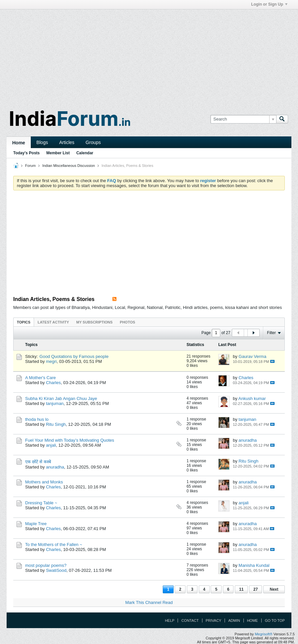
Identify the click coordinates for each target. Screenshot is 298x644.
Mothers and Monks (44, 482)
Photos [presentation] (127, 322)
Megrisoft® (263, 634)
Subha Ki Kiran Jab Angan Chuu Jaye (61, 398)
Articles (67, 142)
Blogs (42, 142)
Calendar (85, 153)
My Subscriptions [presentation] (95, 322)
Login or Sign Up (269, 4)
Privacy (213, 620)
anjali (51, 445)
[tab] (24, 322)
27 (255, 589)
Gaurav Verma (252, 356)
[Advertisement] (149, 56)
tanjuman (55, 403)
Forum (30, 166)
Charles (53, 383)
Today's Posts (26, 153)
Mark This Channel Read (149, 602)
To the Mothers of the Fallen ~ (54, 545)
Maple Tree (36, 524)
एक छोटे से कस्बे (38, 462)
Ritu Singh (56, 424)
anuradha (248, 440)
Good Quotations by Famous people (74, 356)
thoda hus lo (37, 419)
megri (51, 361)
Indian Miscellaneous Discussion (69, 166)
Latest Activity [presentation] (53, 322)
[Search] (243, 119)
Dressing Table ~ (41, 503)
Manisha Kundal (254, 565)
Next (274, 589)
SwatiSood (56, 570)
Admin (234, 620)
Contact (190, 620)
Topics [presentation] (24, 322)
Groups (93, 142)
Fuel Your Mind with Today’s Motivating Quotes (70, 440)
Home (19, 143)
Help (170, 620)
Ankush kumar (252, 398)
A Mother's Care (41, 378)
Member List (58, 153)
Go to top (275, 620)
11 (241, 589)
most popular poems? (46, 565)
